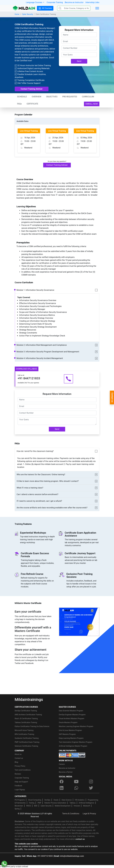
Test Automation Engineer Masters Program (76, 742)
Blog (16, 762)
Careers (62, 764)
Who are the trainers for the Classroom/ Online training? (41, 474)
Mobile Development (63, 806)
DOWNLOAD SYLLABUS (27, 369)
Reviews (18, 774)
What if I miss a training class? (30, 488)
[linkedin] (62, 788)
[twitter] (91, 788)
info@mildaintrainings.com (72, 856)
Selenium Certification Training (26, 746)
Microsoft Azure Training (24, 730)
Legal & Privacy (89, 814)
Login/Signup (20, 790)
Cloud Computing (35, 800)
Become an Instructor (74, 2)
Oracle (56, 800)
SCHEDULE (22, 97)
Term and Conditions (23, 770)
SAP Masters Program (67, 734)
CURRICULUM (88, 97)
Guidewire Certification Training (27, 738)
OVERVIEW (37, 97)
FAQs (19, 104)
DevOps (47, 800)
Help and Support (21, 782)
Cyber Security (27, 14)
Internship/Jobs (92, 2)
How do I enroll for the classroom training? (35, 451)
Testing (32, 803)
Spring (17, 809)
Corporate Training (55, 2)
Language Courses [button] (34, 2)
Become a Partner (66, 772)
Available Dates (23, 121)
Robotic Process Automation (55, 803)
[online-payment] (72, 755)
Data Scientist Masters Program (71, 711)
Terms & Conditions (71, 814)
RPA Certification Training (24, 734)
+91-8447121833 (45, 856)
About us (18, 754)
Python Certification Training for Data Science (32, 726)
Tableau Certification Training (26, 722)
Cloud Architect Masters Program (72, 719)
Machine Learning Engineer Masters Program (76, 726)
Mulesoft (86, 806)
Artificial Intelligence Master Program (73, 746)
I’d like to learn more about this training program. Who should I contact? (48, 481)
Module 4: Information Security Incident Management (40, 358)
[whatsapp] (76, 788)
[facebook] (62, 781)
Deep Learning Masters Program (71, 738)
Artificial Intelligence (87, 803)
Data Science (67, 800)
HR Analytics (80, 800)
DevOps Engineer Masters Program (72, 715)
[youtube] (76, 781)
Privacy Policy (20, 766)
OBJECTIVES (52, 97)
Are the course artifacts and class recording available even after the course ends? (52, 508)
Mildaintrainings (29, 700)
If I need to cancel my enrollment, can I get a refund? (39, 501)
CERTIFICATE (32, 104)
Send (79, 61)
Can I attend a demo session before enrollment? (38, 494)
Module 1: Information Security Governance (35, 290)
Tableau (72, 803)
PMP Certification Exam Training (27, 742)
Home (17, 14)
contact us (80, 839)
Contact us (19, 758)
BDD (36, 806)
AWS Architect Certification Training (28, 715)
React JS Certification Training (26, 719)
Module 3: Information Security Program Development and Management (48, 352)
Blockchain (19, 806)
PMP (39, 803)
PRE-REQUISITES (70, 97)
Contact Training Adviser (32, 89)
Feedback (18, 786)
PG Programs (20, 800)
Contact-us (112, 397)
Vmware (77, 806)
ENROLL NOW (92, 104)
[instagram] (91, 781)
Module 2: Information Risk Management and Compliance (42, 345)
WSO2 (29, 806)
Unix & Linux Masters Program (70, 730)
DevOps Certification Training (26, 711)
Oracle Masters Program (68, 722)
